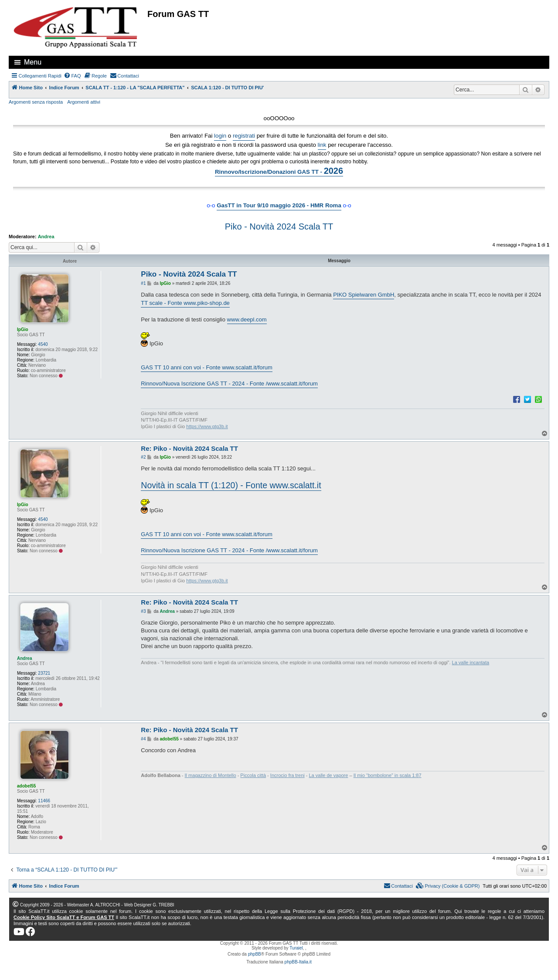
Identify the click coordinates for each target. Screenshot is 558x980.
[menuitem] (72, 76)
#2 (143, 457)
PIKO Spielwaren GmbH (364, 295)
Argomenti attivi (84, 102)
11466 (44, 801)
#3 (143, 611)
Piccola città (253, 775)
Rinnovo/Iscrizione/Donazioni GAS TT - (279, 171)
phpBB (255, 954)
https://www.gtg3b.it (207, 426)
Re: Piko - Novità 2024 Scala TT (189, 448)
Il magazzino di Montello (211, 775)
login (220, 136)
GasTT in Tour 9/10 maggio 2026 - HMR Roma (279, 205)
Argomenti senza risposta (36, 102)
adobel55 (26, 786)
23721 (44, 673)
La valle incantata (471, 662)
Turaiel (296, 948)
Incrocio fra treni (288, 775)
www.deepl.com (247, 319)
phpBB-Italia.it (298, 962)
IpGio (23, 329)
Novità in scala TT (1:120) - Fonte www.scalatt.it (231, 485)
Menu (33, 62)
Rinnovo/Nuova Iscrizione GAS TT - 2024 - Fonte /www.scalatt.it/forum (229, 384)
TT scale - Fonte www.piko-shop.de (185, 303)
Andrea (46, 237)
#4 (143, 739)
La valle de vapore (329, 775)
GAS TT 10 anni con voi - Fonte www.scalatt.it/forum (207, 367)
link (322, 145)
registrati (244, 136)
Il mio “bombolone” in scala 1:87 (388, 775)
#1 (143, 283)
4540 (43, 344)
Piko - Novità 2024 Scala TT (279, 226)
